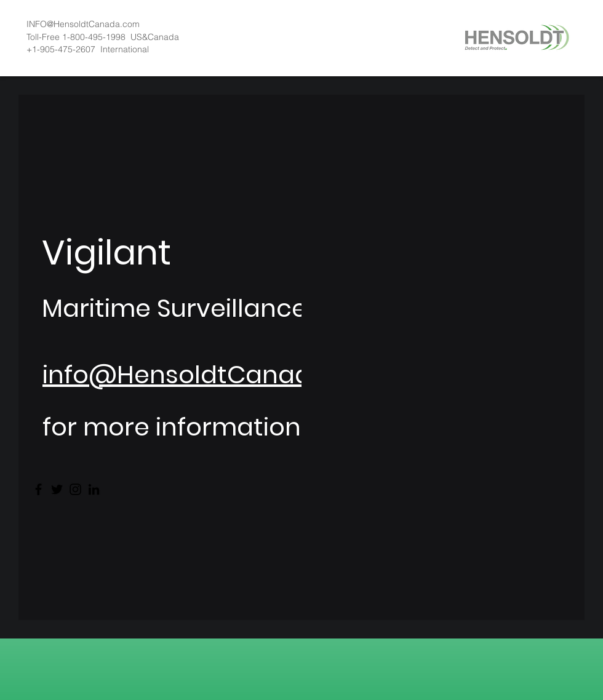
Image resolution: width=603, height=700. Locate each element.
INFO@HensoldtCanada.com (83, 24)
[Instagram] (75, 489)
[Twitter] (57, 489)
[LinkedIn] (94, 489)
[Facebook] (38, 489)
